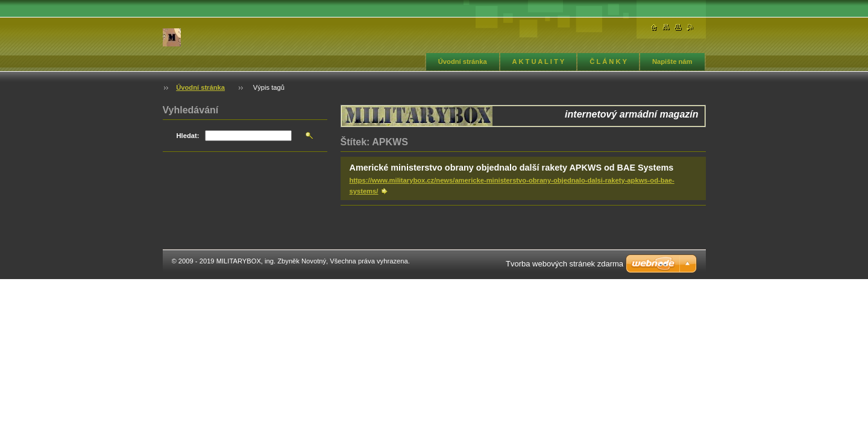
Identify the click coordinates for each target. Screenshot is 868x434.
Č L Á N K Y (608, 61)
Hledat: (188, 136)
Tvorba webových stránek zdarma (565, 264)
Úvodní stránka (463, 61)
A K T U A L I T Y (539, 61)
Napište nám (672, 61)
